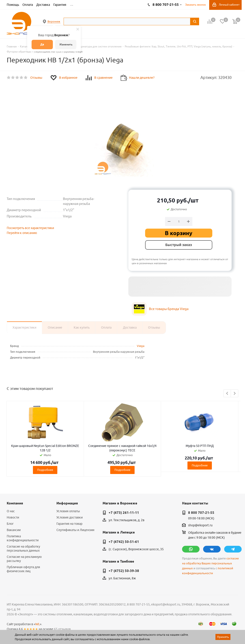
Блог (10, 524)
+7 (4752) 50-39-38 (124, 571)
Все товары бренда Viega (169, 309)
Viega (141, 346)
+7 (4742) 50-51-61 (124, 542)
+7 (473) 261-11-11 (124, 513)
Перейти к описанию (22, 233)
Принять (223, 637)
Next (235, 394)
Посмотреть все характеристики (30, 228)
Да (42, 44)
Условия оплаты (68, 511)
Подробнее (45, 470)
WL (38, 624)
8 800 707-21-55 (201, 513)
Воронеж (54, 21)
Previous (227, 394)
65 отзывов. (63, 629)
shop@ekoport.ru (200, 525)
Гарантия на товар (69, 524)
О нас (11, 511)
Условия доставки (70, 517)
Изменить (66, 44)
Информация (67, 503)
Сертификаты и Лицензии (75, 530)
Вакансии (14, 530)
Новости (13, 517)
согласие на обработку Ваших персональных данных (210, 563)
